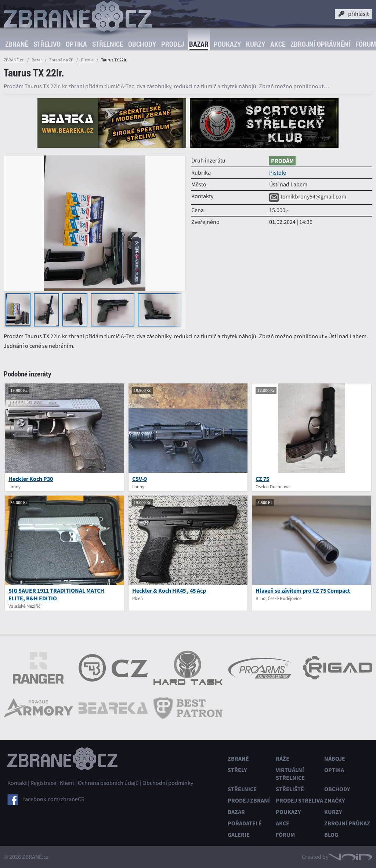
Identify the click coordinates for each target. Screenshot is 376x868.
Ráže (283, 759)
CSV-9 (140, 479)
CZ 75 (262, 479)
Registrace (43, 783)
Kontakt (17, 783)
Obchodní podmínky (168, 783)
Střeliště (290, 789)
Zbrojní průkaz (347, 823)
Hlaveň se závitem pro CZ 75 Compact (303, 591)
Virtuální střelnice (290, 774)
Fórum (285, 835)
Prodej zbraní (249, 801)
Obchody (142, 44)
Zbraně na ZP (61, 60)
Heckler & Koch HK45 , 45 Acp (169, 591)
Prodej (173, 44)
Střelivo (47, 44)
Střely (237, 770)
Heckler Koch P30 (31, 479)
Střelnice (108, 44)
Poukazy (227, 44)
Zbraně (17, 44)
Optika (76, 44)
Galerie (239, 835)
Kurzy (256, 44)
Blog (331, 835)
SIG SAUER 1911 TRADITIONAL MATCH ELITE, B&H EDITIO (56, 594)
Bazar (199, 44)
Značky (335, 801)
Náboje (335, 759)
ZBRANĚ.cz (14, 60)
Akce (278, 44)
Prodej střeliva (299, 801)
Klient (67, 783)
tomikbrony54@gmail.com (308, 197)
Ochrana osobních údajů (108, 783)
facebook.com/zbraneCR (54, 799)
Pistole (87, 60)
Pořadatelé (245, 823)
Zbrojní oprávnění (320, 44)
